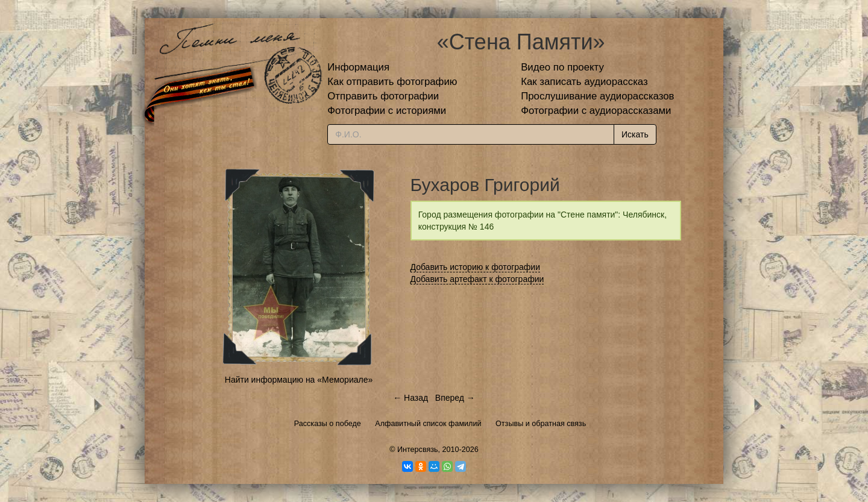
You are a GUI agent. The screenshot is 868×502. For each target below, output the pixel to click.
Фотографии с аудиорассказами (596, 111)
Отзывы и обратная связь (541, 424)
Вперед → (455, 398)
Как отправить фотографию (392, 82)
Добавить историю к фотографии (476, 267)
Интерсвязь (418, 450)
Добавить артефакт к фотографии (477, 279)
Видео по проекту (562, 67)
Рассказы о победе (328, 424)
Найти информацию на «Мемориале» (299, 380)
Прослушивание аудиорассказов (597, 96)
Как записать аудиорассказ (584, 82)
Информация (358, 67)
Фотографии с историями (387, 111)
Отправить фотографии (383, 96)
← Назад (410, 398)
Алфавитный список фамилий (428, 424)
